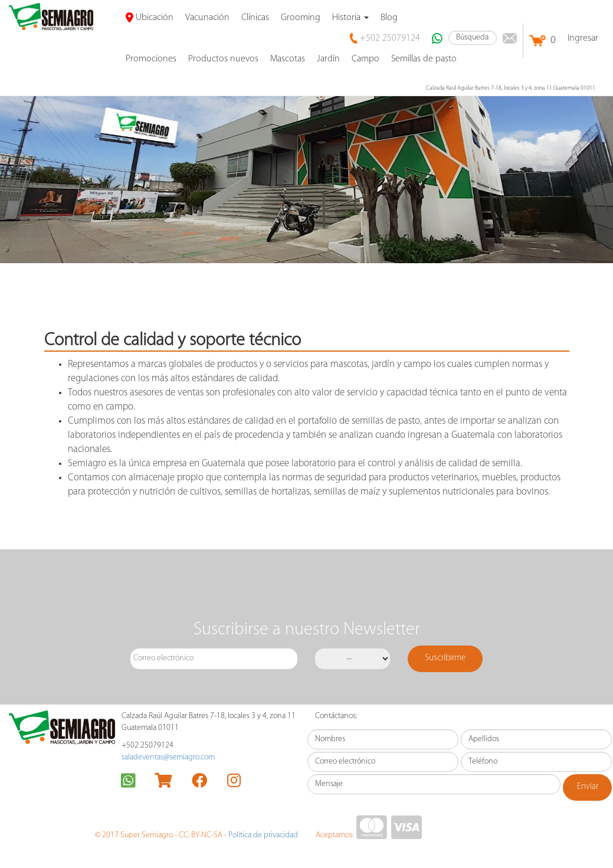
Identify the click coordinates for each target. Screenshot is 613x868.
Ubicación (150, 18)
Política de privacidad (263, 835)
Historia (350, 18)
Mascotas (288, 59)
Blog (389, 18)
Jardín (328, 59)
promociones (151, 59)
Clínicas (255, 18)
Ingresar (583, 38)
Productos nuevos (223, 59)
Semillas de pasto (424, 59)
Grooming (301, 18)
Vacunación (207, 18)
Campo (365, 59)
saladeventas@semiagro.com (168, 757)
